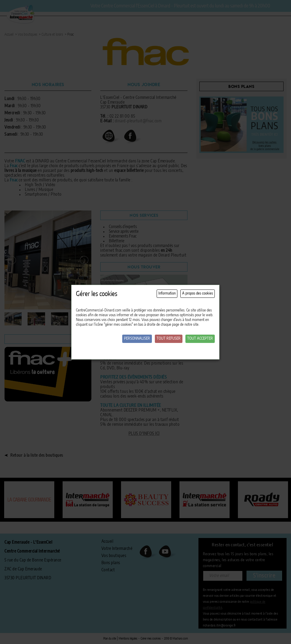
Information (167, 293)
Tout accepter (200, 339)
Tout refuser (169, 339)
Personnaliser (137, 339)
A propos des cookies (198, 293)
